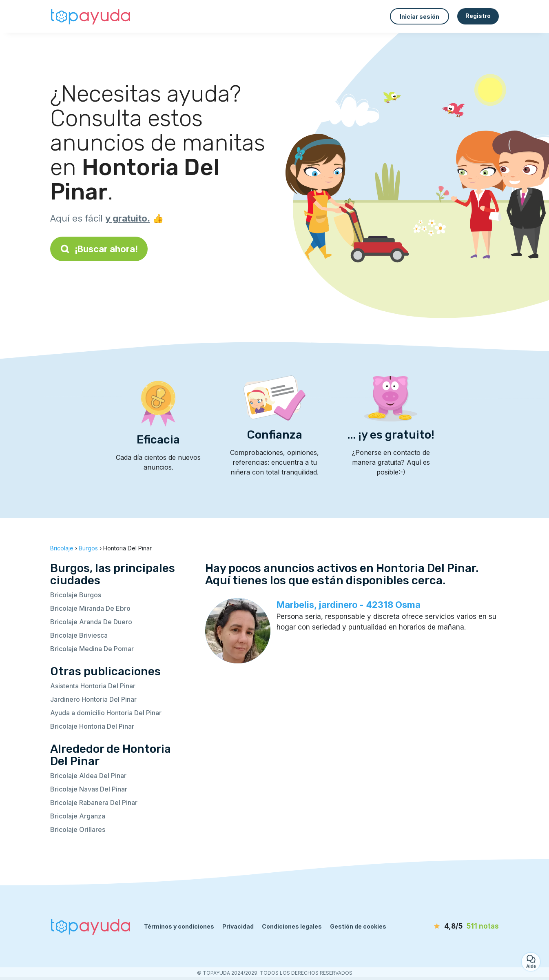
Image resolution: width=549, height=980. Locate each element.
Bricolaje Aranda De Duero (91, 622)
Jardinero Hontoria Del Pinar (93, 699)
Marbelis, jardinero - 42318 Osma (349, 605)
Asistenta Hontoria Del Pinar (93, 686)
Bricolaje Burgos (76, 595)
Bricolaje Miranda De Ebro (90, 608)
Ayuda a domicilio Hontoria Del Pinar (106, 713)
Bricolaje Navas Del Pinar (89, 789)
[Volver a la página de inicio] (91, 16)
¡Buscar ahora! (99, 249)
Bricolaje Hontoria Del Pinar (92, 726)
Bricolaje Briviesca (79, 635)
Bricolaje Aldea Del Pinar (88, 776)
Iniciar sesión (419, 17)
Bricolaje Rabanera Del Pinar (94, 803)
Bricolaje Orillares (78, 829)
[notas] (452, 927)
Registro (478, 16)
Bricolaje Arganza (78, 816)
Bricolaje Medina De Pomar (92, 649)
